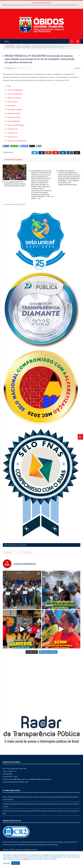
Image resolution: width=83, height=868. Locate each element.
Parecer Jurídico (13, 102)
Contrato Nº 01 (13, 137)
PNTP (12, 850)
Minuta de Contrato (14, 98)
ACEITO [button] (16, 863)
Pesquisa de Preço (14, 113)
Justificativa (11, 106)
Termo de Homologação (16, 125)
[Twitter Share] (32, 146)
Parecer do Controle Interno (17, 141)
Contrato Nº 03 (13, 133)
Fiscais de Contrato (14, 117)
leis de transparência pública (37, 845)
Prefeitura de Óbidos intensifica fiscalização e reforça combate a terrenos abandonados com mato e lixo (37, 804)
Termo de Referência (15, 94)
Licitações (77, 68)
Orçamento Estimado (15, 109)
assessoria (53, 842)
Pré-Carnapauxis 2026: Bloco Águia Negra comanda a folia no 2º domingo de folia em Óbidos (15, 184)
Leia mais (26, 859)
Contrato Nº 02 (13, 129)
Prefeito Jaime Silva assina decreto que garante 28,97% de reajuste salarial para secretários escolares (36, 811)
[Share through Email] (39, 146)
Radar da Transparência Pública (27, 850)
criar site (16, 842)
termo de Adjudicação (15, 90)
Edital (9, 86)
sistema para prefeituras (29, 842)
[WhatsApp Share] (14, 146)
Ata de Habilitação (14, 121)
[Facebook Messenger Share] (24, 146)
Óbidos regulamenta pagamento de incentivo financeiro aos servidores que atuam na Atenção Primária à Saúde (42, 5)
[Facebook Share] (6, 146)
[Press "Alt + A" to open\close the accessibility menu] (80, 437)
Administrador (10, 68)
